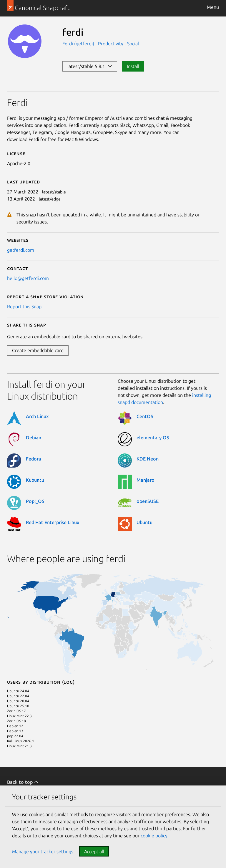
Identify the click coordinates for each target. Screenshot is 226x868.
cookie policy (154, 836)
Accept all (94, 852)
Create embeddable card (38, 350)
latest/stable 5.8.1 (90, 66)
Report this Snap (24, 307)
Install (133, 66)
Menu (213, 7)
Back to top (23, 782)
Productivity (111, 44)
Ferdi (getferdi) (79, 44)
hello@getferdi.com (28, 278)
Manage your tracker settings (43, 852)
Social (133, 44)
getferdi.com (21, 250)
